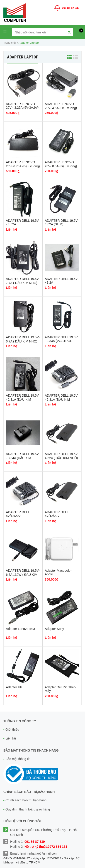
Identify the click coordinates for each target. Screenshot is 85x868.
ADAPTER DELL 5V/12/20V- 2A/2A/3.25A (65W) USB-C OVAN (58, 518)
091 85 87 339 (71, 8)
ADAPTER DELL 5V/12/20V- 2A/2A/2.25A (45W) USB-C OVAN (19, 518)
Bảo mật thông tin (18, 759)
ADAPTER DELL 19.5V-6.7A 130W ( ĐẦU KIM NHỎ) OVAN (23, 575)
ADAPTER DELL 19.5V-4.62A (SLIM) (62, 222)
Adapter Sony (55, 629)
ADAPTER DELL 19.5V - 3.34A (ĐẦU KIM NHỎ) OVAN (22, 458)
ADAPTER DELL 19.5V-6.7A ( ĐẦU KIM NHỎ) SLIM (23, 341)
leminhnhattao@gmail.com (39, 853)
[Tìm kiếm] (69, 32)
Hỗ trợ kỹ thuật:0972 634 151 (46, 847)
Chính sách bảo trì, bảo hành (26, 800)
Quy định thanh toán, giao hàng (28, 809)
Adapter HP (14, 687)
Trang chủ (10, 43)
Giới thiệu (12, 730)
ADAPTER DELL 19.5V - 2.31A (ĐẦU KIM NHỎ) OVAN (61, 400)
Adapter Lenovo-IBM (20, 629)
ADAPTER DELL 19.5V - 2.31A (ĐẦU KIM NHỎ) (22, 400)
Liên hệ (11, 738)
